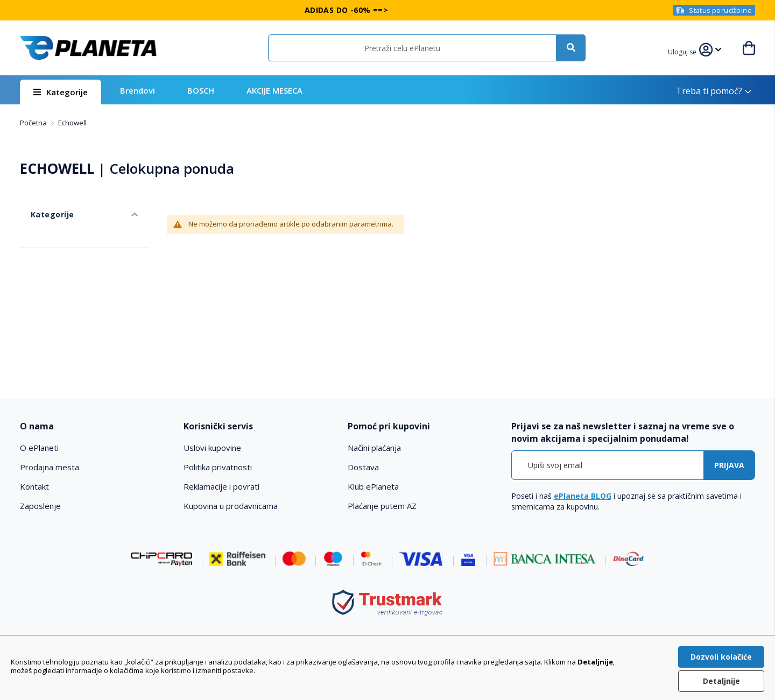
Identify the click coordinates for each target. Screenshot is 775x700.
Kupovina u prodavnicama (231, 506)
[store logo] (88, 48)
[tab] (94, 426)
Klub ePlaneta (373, 486)
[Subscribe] (729, 465)
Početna (34, 123)
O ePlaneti (39, 448)
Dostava (363, 467)
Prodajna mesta (50, 467)
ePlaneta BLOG (583, 496)
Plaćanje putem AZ (382, 506)
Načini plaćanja (374, 448)
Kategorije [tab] (40, 204)
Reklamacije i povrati (221, 486)
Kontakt (34, 486)
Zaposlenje (40, 506)
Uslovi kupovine (212, 448)
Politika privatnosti (218, 467)
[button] (689, 51)
